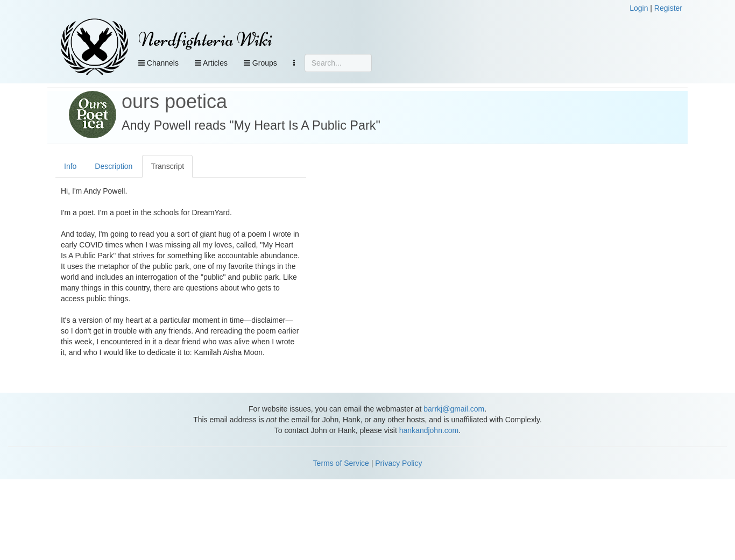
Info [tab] (70, 166)
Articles (211, 63)
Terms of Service (341, 463)
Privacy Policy (398, 463)
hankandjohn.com (429, 430)
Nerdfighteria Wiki (205, 40)
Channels (158, 63)
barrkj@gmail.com (454, 409)
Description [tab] (114, 166)
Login (639, 8)
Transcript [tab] (167, 166)
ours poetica (174, 101)
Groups (260, 63)
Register (668, 8)
